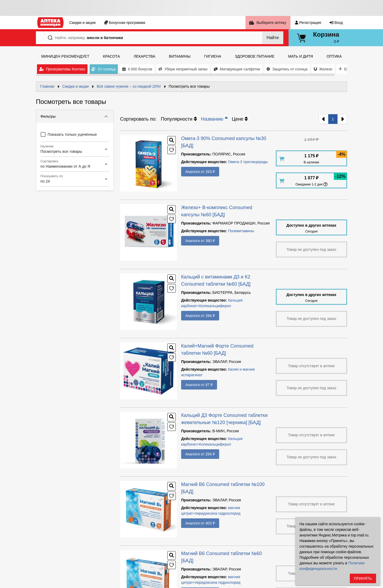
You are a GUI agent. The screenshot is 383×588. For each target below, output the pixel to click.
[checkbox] (69, 134)
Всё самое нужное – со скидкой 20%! (129, 86)
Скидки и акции (75, 86)
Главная (47, 86)
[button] (75, 116)
